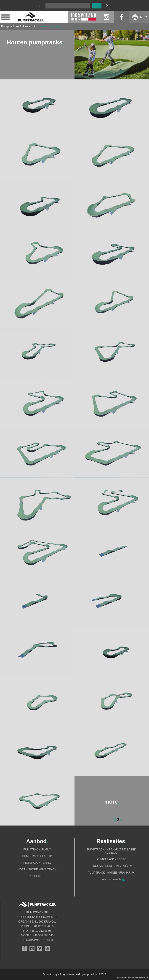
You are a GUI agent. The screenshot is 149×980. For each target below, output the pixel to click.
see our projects (111, 879)
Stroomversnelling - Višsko (112, 866)
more (112, 802)
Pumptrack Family (37, 850)
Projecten (37, 876)
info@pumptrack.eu (37, 940)
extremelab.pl (140, 977)
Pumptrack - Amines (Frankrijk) (111, 873)
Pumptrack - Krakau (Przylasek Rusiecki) (111, 851)
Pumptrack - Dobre (112, 859)
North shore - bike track (37, 869)
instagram (106, 17)
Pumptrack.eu (10, 26)
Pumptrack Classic (37, 856)
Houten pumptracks (49, 26)
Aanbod (28, 26)
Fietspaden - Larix (37, 863)
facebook (121, 17)
